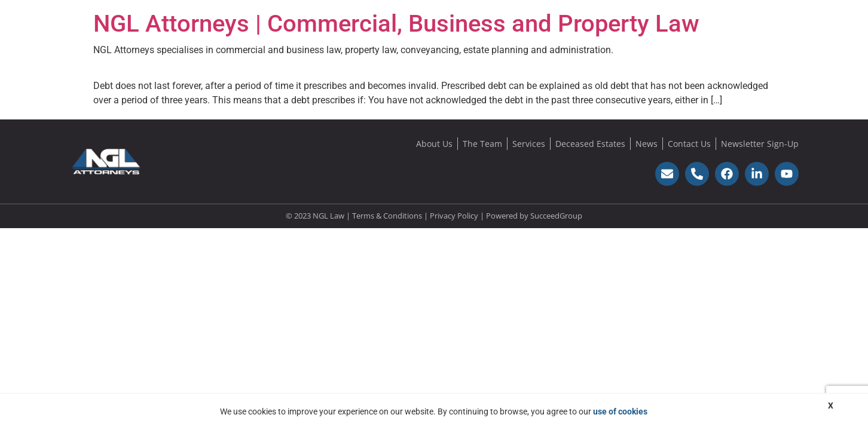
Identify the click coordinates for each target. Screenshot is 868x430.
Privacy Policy (454, 216)
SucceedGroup (556, 216)
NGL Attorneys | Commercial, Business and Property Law (396, 24)
